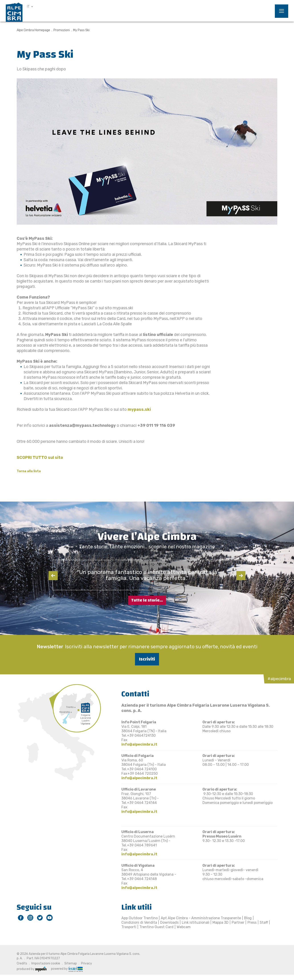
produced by (32, 969)
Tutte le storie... (147, 600)
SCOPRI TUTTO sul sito (40, 457)
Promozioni (62, 30)
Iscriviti (147, 659)
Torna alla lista (29, 471)
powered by (67, 969)
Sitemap (71, 963)
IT (28, 7)
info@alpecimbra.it (139, 744)
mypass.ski (139, 409)
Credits (22, 963)
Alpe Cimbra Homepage (33, 30)
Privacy (87, 963)
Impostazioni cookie (46, 963)
